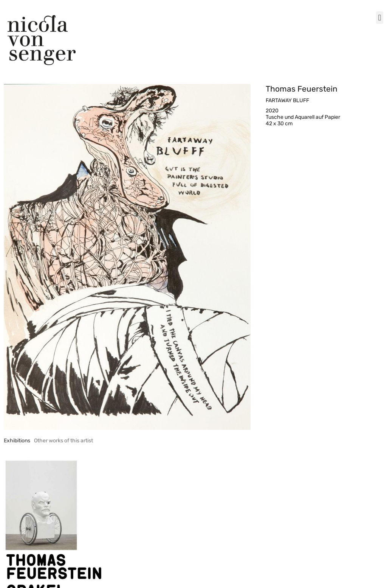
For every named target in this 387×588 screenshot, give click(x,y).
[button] (380, 18)
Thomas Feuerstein (302, 89)
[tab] (17, 441)
